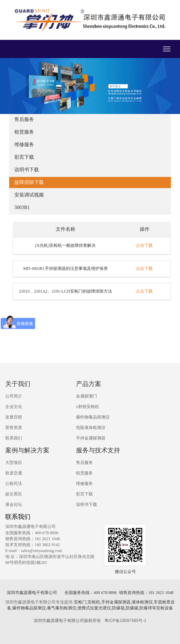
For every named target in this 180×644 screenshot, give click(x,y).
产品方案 (89, 384)
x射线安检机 (88, 407)
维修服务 (24, 145)
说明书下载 (27, 170)
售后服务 (24, 119)
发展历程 (14, 417)
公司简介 (14, 396)
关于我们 (18, 384)
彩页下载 (24, 157)
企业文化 (14, 407)
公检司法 (14, 484)
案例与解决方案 (27, 450)
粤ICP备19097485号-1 (125, 621)
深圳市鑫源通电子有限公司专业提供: (39, 602)
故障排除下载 (29, 182)
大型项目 (14, 463)
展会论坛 (14, 505)
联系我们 (14, 438)
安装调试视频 (29, 195)
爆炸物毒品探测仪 (93, 417)
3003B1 (22, 207)
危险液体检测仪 (91, 428)
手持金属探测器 (91, 438)
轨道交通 (14, 473)
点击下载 (144, 245)
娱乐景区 (14, 494)
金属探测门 (86, 396)
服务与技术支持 (98, 450)
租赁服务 (24, 132)
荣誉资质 (14, 428)
